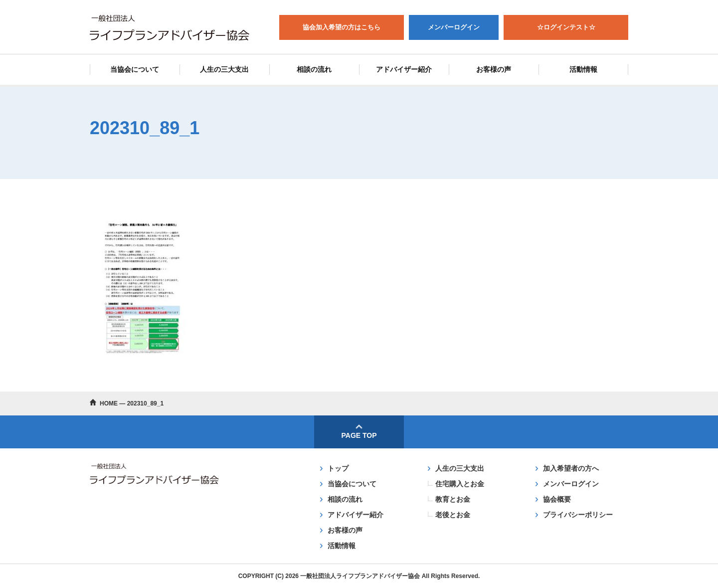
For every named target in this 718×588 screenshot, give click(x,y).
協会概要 (557, 499)
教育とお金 (453, 499)
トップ (338, 468)
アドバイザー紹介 (404, 69)
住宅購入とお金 (460, 484)
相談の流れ (314, 69)
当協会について (135, 69)
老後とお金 (453, 515)
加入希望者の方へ (571, 468)
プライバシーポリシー (578, 515)
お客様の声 (494, 69)
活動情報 (583, 69)
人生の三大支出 (224, 69)
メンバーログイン (571, 484)
